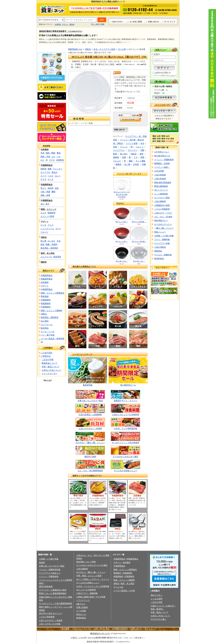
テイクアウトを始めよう (50, 573)
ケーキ (43, 225)
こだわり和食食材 (47, 617)
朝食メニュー (160, 232)
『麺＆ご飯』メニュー (164, 228)
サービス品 (118, 587)
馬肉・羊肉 (45, 157)
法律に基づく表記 (102, 629)
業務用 (116, 157)
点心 (42, 204)
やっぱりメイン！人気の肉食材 (126, 443)
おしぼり (51, 241)
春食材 (42, 563)
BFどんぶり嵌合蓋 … (139, 222)
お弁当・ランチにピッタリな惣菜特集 (93, 586)
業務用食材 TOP (75, 49)
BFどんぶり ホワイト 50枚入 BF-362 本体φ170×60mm (122, 194)
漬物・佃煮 (45, 195)
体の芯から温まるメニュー (51, 613)
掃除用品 (158, 251)
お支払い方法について (51, 370)
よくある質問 (156, 599)
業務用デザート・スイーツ (126, 401)
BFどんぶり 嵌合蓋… (139, 241)
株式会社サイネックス (100, 633)
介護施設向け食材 (162, 205)
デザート (65, 24)
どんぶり (117, 161)
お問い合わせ (153, 22)
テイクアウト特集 (162, 243)
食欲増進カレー (161, 220)
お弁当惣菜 (159, 171)
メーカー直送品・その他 (124, 591)
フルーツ (44, 232)
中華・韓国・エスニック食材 (89, 576)
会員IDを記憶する (163, 73)
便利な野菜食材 (46, 587)
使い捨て (124, 154)
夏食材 (72, 24)
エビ (53, 157)
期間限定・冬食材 (162, 163)
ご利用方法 (46, 356)
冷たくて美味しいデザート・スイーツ (93, 579)
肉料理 (43, 169)
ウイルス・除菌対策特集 (50, 570)
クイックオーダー (49, 374)
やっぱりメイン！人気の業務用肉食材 (56, 603)
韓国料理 (51, 213)
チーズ (50, 179)
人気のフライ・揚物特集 (87, 593)
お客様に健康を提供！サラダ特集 (91, 597)
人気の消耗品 (160, 247)
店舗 (124, 157)
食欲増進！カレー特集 (86, 562)
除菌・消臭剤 (51, 244)
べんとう (139, 147)
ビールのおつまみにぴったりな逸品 (92, 565)
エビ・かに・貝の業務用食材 (90, 471)
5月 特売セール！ (162, 152)
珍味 (57, 188)
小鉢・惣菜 (45, 192)
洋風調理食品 (47, 165)
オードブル (45, 172)
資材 (141, 154)
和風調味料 (46, 303)
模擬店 (118, 164)
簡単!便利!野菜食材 (163, 183)
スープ (43, 176)
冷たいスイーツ (161, 190)
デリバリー (133, 150)
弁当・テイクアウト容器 (104, 49)
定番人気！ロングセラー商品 (90, 401)
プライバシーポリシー (82, 629)
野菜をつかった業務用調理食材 (53, 593)
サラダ (43, 179)
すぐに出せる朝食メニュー (126, 471)
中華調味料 (46, 307)
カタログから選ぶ (158, 619)
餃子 (48, 204)
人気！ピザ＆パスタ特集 (50, 624)
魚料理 (50, 188)
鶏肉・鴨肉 (50, 153)
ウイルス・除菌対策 (163, 255)
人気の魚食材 (160, 179)
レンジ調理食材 (161, 194)
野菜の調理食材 (161, 186)
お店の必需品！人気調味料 (90, 415)
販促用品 (57, 257)
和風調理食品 (47, 185)
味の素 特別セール (162, 156)
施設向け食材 (90, 457)
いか (59, 157)
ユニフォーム (46, 257)
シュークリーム (47, 229)
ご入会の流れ (47, 353)
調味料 (44, 262)
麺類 (53, 192)
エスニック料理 (47, 216)
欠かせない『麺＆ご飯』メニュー (90, 443)
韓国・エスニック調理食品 (52, 293)
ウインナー (58, 169)
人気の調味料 (160, 201)
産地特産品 (159, 259)
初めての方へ (118, 22)
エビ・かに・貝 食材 (163, 217)
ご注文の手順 (48, 360)
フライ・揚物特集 (162, 239)
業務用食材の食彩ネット (52, 9)
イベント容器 (132, 143)
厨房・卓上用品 (48, 253)
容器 (42, 244)
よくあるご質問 (135, 22)
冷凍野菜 (58, 24)
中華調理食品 (47, 201)
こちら (172, 75)
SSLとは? (48, 380)
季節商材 (45, 296)
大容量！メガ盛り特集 (164, 236)
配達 (115, 154)
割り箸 (43, 241)
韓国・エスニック (49, 209)
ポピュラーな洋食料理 (86, 590)
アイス (50, 225)
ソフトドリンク (83, 600)
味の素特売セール (128, 385)
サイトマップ (169, 22)
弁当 (59, 241)
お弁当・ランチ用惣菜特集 (126, 429)
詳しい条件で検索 (98, 24)
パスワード (159, 60)
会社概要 (66, 629)
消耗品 (44, 237)
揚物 (49, 169)
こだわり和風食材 (162, 209)
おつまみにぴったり (163, 224)
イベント (124, 147)
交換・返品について (50, 367)
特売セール (81, 614)
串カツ (43, 188)
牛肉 (42, 153)
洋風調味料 (46, 300)
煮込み (54, 172)
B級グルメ (81, 604)
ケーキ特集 (81, 611)
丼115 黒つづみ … (122, 261)
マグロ (52, 160)
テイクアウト (119, 150)
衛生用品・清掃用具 (49, 248)
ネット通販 (140, 161)
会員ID (157, 54)
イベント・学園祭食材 (164, 160)
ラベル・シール (48, 332)
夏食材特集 (88, 385)
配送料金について (49, 363)
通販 (131, 161)
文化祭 (136, 164)
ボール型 (122, 49)
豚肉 (59, 153)
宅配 (142, 150)
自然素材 (45, 150)
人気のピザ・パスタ (163, 213)
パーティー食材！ (162, 167)
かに (42, 160)
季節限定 (117, 573)
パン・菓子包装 (48, 335)
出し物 (127, 164)
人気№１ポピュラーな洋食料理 (125, 415)
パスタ (50, 176)
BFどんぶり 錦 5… (122, 222)
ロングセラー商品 (162, 198)
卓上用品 (45, 321)
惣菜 (142, 157)
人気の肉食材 (160, 175)
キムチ (43, 213)
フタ (136, 157)
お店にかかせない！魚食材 (90, 429)
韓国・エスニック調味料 (52, 311)
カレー (58, 176)
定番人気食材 (82, 607)
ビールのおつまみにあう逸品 (125, 457)
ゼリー (58, 229)
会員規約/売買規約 (120, 629)
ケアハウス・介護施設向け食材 (53, 590)
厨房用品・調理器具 (50, 317)
